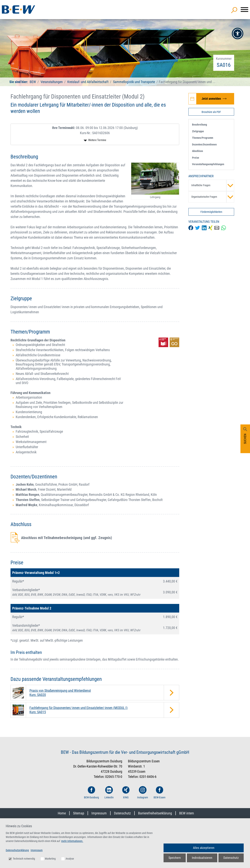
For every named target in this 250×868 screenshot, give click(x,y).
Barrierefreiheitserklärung (155, 813)
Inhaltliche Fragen (213, 185)
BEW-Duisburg (91, 793)
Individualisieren (202, 858)
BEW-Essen (160, 793)
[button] (238, 33)
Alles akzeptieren (204, 848)
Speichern (175, 858)
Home (62, 813)
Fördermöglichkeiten (211, 212)
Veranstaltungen (52, 82)
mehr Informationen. (72, 841)
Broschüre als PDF (211, 112)
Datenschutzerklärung (17, 850)
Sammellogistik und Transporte (134, 82)
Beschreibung (200, 125)
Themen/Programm (203, 138)
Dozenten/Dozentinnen (204, 144)
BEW (33, 82)
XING (126, 793)
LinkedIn (109, 793)
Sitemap (79, 813)
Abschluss (197, 151)
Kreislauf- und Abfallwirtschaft (88, 82)
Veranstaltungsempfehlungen (208, 164)
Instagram (143, 793)
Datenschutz (122, 813)
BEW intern (187, 813)
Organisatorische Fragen (213, 197)
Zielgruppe (198, 131)
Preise (196, 158)
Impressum (99, 813)
